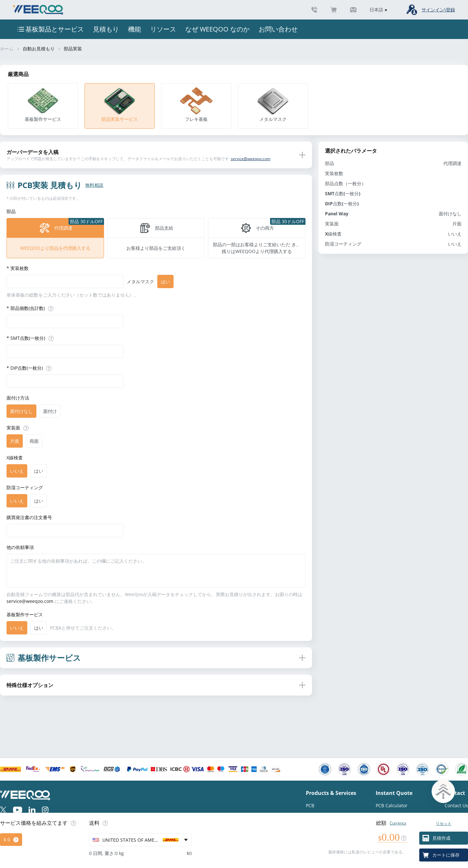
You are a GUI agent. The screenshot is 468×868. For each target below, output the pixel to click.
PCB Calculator (392, 805)
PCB (310, 805)
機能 (135, 29)
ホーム (7, 49)
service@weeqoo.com (251, 159)
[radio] (55, 238)
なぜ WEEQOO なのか (217, 29)
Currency (398, 823)
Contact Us (456, 805)
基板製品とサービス (55, 29)
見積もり (106, 29)
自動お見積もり (39, 49)
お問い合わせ (278, 29)
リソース (163, 29)
